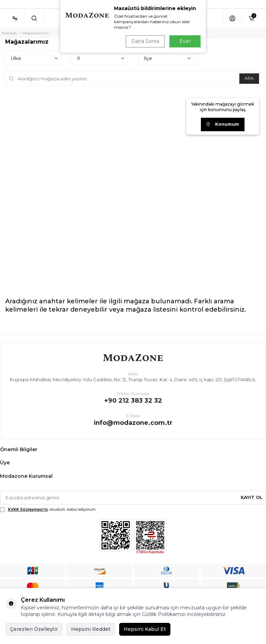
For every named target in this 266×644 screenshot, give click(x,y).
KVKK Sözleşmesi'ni (28, 509)
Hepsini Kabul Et (145, 629)
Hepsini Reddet (91, 629)
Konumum (223, 124)
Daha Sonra (145, 41)
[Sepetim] (251, 18)
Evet (185, 41)
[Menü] (15, 18)
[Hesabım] (232, 18)
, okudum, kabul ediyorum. (48, 509)
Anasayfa (9, 33)
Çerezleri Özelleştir (34, 629)
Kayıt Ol (252, 497)
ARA (249, 78)
